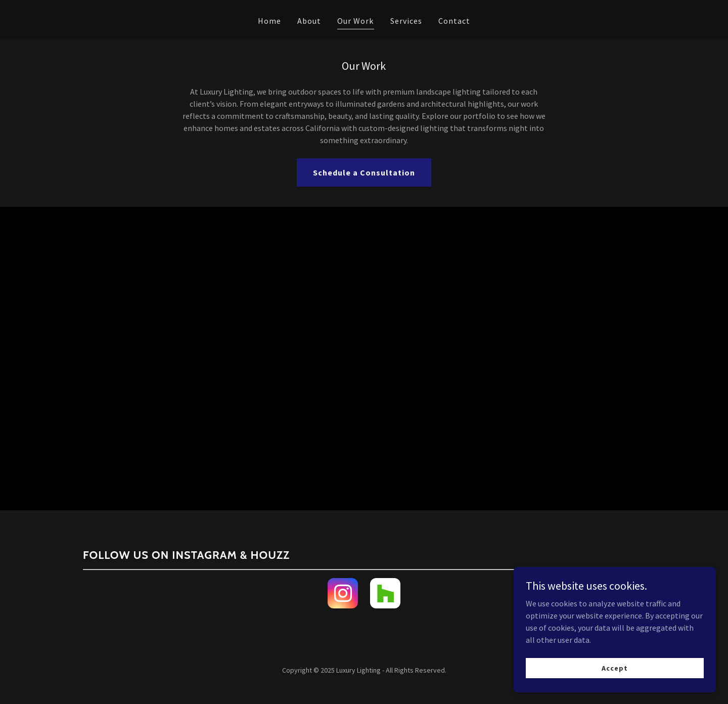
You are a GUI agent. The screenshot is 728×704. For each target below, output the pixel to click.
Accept (615, 668)
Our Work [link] (355, 21)
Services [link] (406, 21)
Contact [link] (454, 21)
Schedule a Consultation (364, 172)
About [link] (309, 21)
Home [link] (269, 21)
